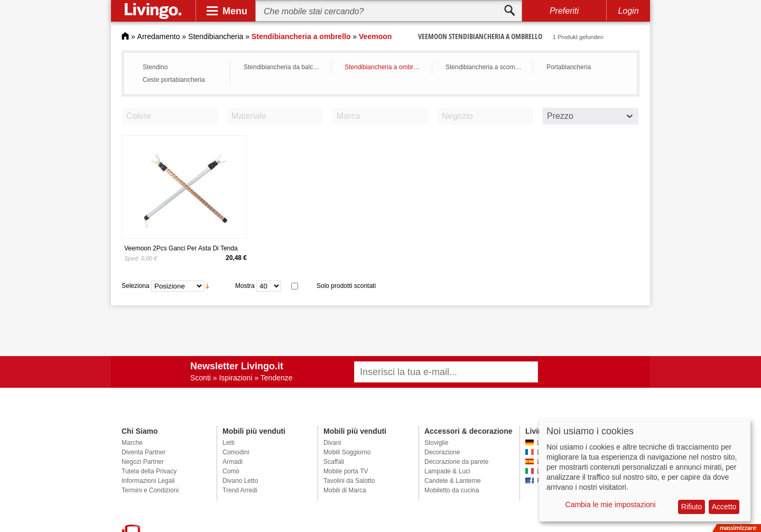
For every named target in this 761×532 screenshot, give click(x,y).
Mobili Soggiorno (347, 452)
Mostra (245, 286)
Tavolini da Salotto (349, 481)
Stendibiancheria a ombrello (384, 67)
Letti (229, 443)
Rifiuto (692, 507)
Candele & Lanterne (453, 481)
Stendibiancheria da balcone (284, 67)
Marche (132, 443)
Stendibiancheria (216, 36)
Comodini (236, 452)
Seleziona (136, 286)
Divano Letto (240, 481)
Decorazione (442, 452)
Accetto (724, 507)
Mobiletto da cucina (452, 490)
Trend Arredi (240, 490)
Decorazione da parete (456, 462)
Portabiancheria (569, 67)
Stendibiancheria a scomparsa (486, 67)
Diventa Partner (143, 452)
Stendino (155, 67)
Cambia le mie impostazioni (611, 505)
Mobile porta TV (346, 471)
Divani (332, 443)
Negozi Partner (143, 462)
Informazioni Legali (148, 481)
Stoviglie (436, 443)
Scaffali (334, 462)
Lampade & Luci (447, 471)
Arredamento (159, 36)
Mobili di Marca (345, 490)
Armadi (233, 462)
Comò (231, 471)
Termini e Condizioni (150, 490)
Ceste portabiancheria (174, 80)
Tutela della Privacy (149, 471)
